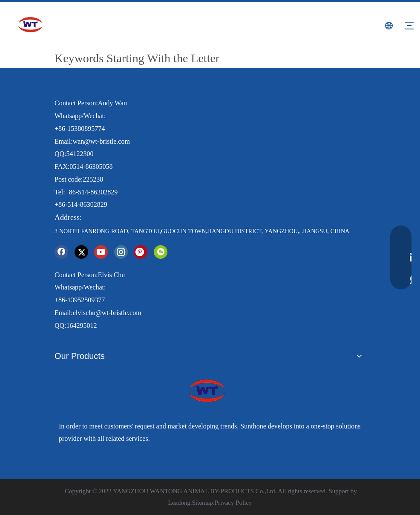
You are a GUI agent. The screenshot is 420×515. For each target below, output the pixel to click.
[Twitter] (81, 252)
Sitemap (203, 503)
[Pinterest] (141, 252)
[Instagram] (121, 252)
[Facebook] (61, 252)
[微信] (161, 252)
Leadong (179, 503)
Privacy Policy (233, 503)
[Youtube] (101, 252)
